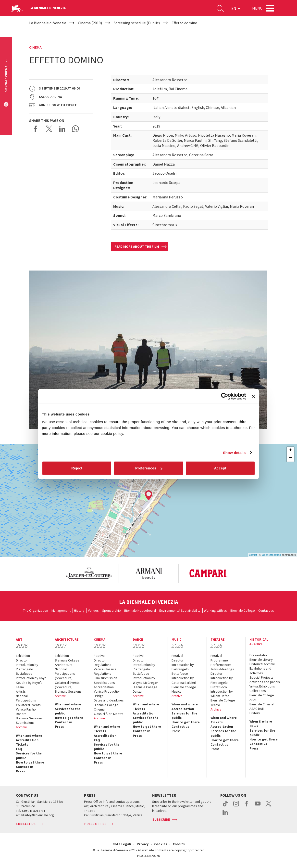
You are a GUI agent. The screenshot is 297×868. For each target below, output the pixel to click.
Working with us (215, 610)
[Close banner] (253, 396)
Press (20, 771)
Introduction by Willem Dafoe (222, 694)
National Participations (26, 698)
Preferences (149, 468)
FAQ (19, 749)
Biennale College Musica (184, 689)
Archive (21, 727)
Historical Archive (262, 664)
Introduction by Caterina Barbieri (184, 680)
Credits (179, 844)
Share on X (49, 129)
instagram (236, 806)
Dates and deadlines (109, 700)
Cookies (161, 844)
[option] (89, 573)
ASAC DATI (257, 709)
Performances (221, 665)
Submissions (25, 723)
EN (236, 8)
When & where (261, 721)
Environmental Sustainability (180, 610)
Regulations (103, 665)
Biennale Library (261, 660)
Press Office (95, 824)
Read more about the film (137, 246)
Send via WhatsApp (75, 129)
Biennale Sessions (29, 718)
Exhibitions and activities (260, 671)
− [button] (291, 458)
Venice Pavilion (27, 709)
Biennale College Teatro (223, 702)
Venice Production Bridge (107, 694)
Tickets (22, 744)
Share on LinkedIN (62, 129)
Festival (100, 656)
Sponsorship (111, 610)
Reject (77, 468)
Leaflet (253, 555)
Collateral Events (28, 705)
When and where (29, 736)
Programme (219, 660)
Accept (220, 468)
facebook (247, 806)
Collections (258, 691)
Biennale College (243, 610)
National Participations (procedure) (65, 674)
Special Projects (261, 677)
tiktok (225, 806)
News (254, 726)
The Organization (36, 610)
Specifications (104, 683)
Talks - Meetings (222, 669)
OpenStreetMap (272, 555)
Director (22, 660)
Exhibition (23, 656)
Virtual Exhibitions (262, 686)
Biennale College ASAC (262, 697)
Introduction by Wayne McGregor (145, 680)
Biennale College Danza (145, 689)
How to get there (30, 762)
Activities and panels (265, 682)
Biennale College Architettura (67, 662)
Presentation (259, 655)
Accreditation (27, 740)
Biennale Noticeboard (140, 610)
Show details (234, 452)
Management (61, 610)
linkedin (225, 815)
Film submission (105, 678)
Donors (21, 714)
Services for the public (29, 755)
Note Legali (122, 844)
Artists (21, 691)
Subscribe (161, 819)
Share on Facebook (36, 129)
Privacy (143, 844)
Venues (93, 610)
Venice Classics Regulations (105, 671)
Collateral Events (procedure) (67, 685)
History (79, 610)
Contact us (266, 610)
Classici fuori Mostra (109, 714)
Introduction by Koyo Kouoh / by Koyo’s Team (31, 682)
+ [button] (291, 451)
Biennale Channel (262, 704)
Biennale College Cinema (106, 707)
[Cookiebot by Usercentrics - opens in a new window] (225, 396)
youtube (258, 806)
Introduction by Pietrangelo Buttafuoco (27, 669)
